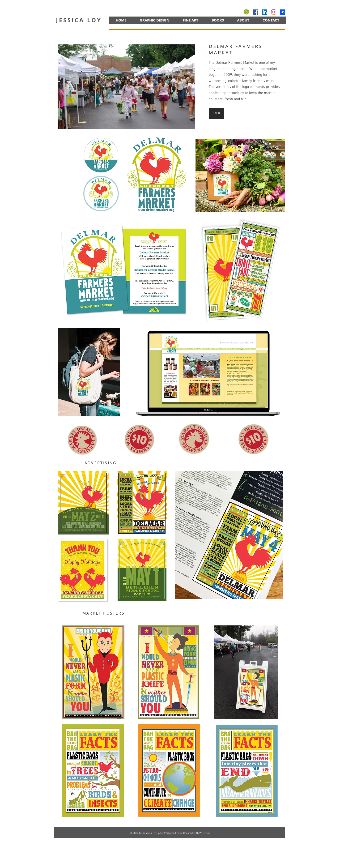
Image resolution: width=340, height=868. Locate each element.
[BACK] (216, 113)
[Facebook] (256, 12)
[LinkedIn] (265, 12)
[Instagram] (274, 12)
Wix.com (204, 833)
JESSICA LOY (79, 20)
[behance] (283, 12)
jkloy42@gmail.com (170, 833)
